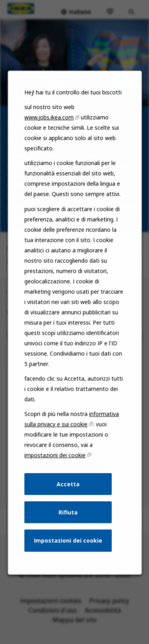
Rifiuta (68, 520)
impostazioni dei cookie (55, 464)
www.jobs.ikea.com (49, 135)
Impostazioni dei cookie (68, 548)
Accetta (68, 492)
